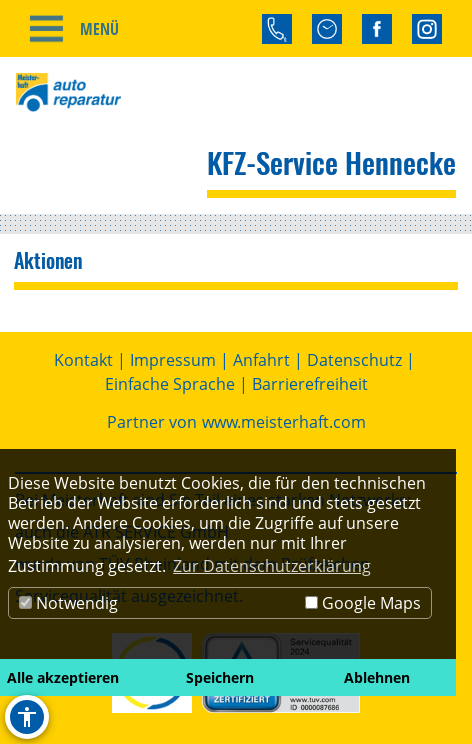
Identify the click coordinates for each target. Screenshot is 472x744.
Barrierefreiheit (310, 384)
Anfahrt (261, 360)
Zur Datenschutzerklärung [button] (272, 566)
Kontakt (83, 360)
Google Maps (363, 603)
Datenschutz (354, 360)
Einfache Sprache (170, 384)
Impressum (173, 360)
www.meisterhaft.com (284, 422)
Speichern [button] (220, 677)
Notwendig (68, 603)
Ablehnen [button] (377, 677)
